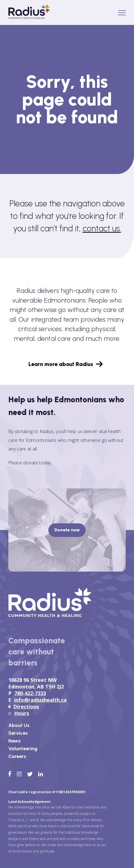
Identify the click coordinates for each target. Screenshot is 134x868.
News (15, 741)
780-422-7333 (30, 693)
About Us (19, 725)
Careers (17, 756)
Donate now (67, 530)
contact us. (102, 228)
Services (18, 733)
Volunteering (23, 749)
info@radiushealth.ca (40, 700)
